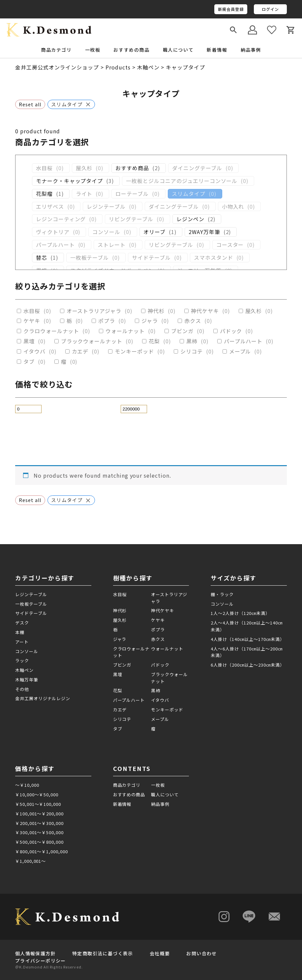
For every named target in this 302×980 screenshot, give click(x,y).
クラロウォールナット (51, 331)
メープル (240, 351)
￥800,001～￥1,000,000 (42, 851)
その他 (22, 689)
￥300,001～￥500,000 (39, 832)
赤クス (193, 321)
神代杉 (156, 311)
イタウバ (34, 351)
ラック (22, 661)
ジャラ (150, 321)
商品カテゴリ (127, 785)
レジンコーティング (61, 219)
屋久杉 (84, 168)
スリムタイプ (189, 194)
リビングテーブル (131, 219)
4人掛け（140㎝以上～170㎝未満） (247, 639)
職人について (178, 50)
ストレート (112, 245)
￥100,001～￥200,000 (39, 814)
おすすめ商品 (132, 168)
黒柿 (192, 341)
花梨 (154, 341)
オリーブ (154, 232)
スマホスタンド (213, 258)
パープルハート (55, 245)
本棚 (20, 632)
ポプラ (107, 321)
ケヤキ (32, 321)
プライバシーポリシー (41, 961)
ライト (84, 194)
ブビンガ (182, 331)
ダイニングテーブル (197, 168)
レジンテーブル (106, 207)
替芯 (42, 258)
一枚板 (158, 785)
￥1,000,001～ (31, 861)
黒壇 (29, 341)
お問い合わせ (201, 953)
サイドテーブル (151, 258)
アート (22, 642)
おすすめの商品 (131, 50)
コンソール (106, 232)
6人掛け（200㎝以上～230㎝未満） (247, 665)
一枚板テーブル (90, 258)
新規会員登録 (231, 9)
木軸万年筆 (27, 680)
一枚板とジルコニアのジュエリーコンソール (182, 181)
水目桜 (44, 168)
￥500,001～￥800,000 (39, 842)
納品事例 (251, 50)
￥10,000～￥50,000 (37, 795)
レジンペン (190, 219)
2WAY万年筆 (204, 232)
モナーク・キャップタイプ (70, 181)
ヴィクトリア (53, 232)
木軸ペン (24, 670)
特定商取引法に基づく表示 (103, 953)
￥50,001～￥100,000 (38, 804)
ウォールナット (125, 331)
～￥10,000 (27, 785)
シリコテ (192, 351)
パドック (231, 331)
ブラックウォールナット (92, 341)
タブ (29, 362)
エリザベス (50, 207)
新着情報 (217, 50)
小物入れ (233, 207)
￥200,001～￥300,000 (39, 823)
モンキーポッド (134, 351)
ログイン (271, 9)
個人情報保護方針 (35, 953)
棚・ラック (222, 594)
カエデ (80, 351)
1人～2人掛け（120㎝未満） (240, 613)
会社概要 (160, 953)
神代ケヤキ (205, 311)
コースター (230, 245)
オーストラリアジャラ (94, 311)
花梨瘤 (44, 194)
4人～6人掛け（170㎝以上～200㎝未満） (246, 652)
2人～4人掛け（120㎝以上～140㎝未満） (246, 626)
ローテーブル (132, 194)
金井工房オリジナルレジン (43, 698)
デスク (22, 623)
